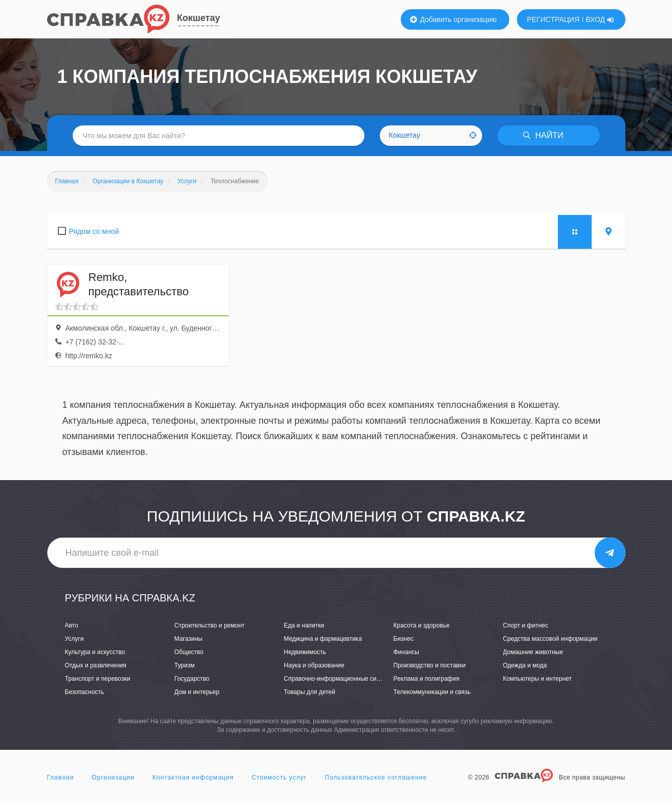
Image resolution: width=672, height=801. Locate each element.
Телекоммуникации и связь (432, 692)
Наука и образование (314, 665)
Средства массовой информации (550, 639)
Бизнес (404, 639)
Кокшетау (199, 18)
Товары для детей (310, 692)
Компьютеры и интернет (538, 679)
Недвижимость (305, 652)
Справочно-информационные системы (339, 679)
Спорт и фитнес (526, 625)
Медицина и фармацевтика (323, 639)
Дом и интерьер (197, 692)
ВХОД (600, 19)
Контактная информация (193, 777)
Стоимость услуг (279, 777)
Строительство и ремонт (210, 625)
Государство (192, 679)
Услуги (74, 639)
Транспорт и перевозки (98, 679)
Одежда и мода (525, 665)
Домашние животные (533, 652)
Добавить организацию (453, 19)
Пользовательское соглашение (376, 777)
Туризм (185, 665)
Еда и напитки (304, 625)
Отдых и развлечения (96, 665)
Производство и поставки (430, 665)
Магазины (189, 639)
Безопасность (85, 692)
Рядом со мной (94, 231)
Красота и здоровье (422, 625)
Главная (61, 777)
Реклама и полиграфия (427, 679)
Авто (72, 625)
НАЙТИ (543, 135)
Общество (189, 652)
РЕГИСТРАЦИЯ (554, 19)
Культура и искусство (95, 652)
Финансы (406, 652)
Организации (113, 777)
